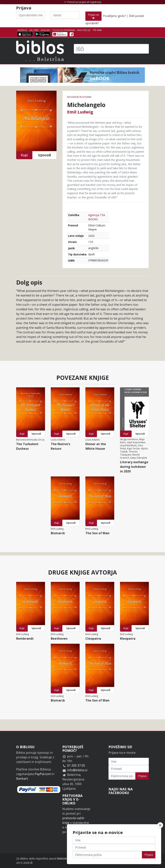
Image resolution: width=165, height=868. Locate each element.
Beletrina (63, 858)
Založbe (34, 30)
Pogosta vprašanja (64, 30)
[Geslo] (65, 15)
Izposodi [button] (45, 155)
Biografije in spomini (79, 97)
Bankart (22, 779)
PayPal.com (43, 774)
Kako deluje (84, 30)
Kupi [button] (24, 155)
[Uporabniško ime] (31, 15)
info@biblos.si (77, 770)
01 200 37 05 (76, 765)
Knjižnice (22, 30)
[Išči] (111, 49)
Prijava (142, 776)
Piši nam (97, 30)
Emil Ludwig (80, 112)
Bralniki (45, 30)
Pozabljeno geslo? (114, 16)
